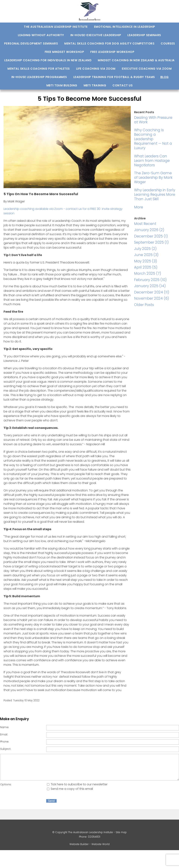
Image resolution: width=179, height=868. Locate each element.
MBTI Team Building (62, 85)
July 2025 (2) (145, 249)
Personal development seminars (31, 43)
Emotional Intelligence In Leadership (125, 27)
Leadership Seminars (144, 35)
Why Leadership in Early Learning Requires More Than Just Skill (155, 195)
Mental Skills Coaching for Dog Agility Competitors (109, 43)
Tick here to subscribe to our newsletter (77, 784)
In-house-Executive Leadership (96, 35)
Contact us (123, 85)
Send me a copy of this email (70, 789)
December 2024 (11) (152, 292)
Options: (6, 784)
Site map (121, 832)
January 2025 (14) (150, 286)
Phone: (5, 742)
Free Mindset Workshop (64, 52)
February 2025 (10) (150, 280)
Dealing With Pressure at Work (153, 120)
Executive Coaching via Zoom (147, 69)
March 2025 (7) (148, 273)
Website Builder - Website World (89, 844)
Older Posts (144, 305)
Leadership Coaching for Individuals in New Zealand (48, 60)
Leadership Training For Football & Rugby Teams (114, 77)
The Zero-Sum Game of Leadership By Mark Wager (153, 178)
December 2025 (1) (151, 236)
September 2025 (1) (151, 242)
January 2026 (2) (149, 230)
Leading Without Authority (41, 35)
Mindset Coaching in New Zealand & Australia (136, 60)
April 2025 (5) (146, 267)
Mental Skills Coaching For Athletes (39, 69)
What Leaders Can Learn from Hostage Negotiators (152, 161)
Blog (165, 77)
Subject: (6, 749)
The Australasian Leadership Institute (56, 27)
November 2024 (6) (152, 298)
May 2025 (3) (146, 261)
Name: (5, 727)
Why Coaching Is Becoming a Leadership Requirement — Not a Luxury (153, 139)
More (139, 207)
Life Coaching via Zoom (96, 69)
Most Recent (145, 224)
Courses (168, 43)
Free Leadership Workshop (112, 52)
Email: (4, 734)
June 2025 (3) (146, 255)
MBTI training (95, 85)
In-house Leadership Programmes (39, 77)
